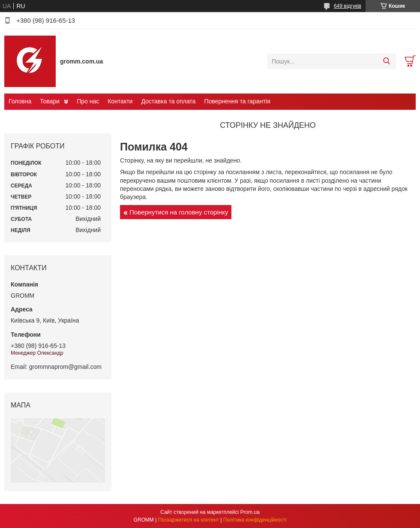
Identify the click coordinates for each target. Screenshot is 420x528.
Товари (50, 101)
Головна (20, 101)
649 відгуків (348, 6)
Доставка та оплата (168, 101)
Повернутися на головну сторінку (179, 212)
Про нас (88, 101)
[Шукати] (386, 61)
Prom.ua (250, 512)
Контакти (120, 101)
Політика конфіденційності (255, 520)
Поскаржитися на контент (189, 520)
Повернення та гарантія (237, 101)
